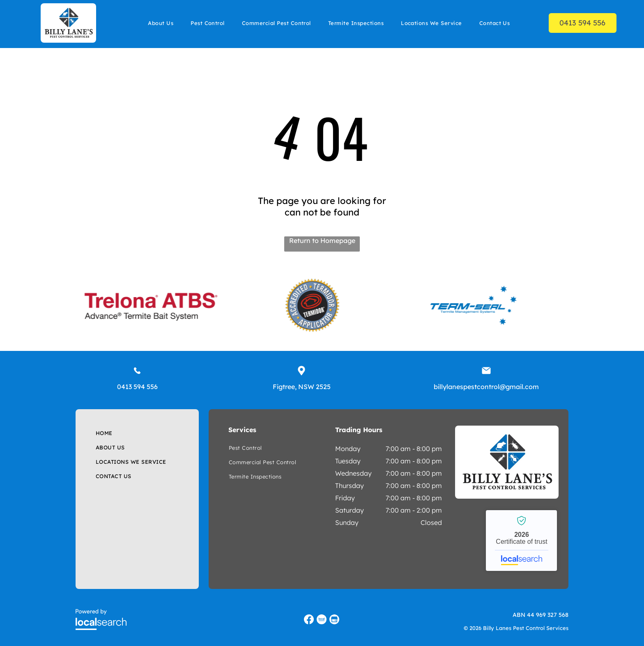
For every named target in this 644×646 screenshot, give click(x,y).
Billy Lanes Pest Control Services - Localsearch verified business (521, 541)
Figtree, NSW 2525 (302, 387)
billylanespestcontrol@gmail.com (486, 387)
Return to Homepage (322, 241)
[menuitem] (161, 23)
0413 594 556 (137, 387)
